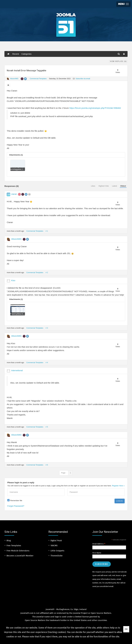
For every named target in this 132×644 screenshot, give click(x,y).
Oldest (123, 186)
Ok (126, 629)
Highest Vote (104, 186)
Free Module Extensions (18, 551)
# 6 (47, 465)
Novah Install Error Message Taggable (26, 70)
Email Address (99, 544)
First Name (97, 553)
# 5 (47, 427)
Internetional (17, 370)
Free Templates (14, 546)
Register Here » (118, 486)
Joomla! (40, 617)
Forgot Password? (16, 506)
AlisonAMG (14, 79)
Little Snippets (57, 551)
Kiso (13, 280)
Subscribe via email (81, 79)
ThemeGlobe (57, 556)
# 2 (47, 273)
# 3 (47, 328)
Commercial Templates (38, 79)
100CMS (54, 546)
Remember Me (16, 501)
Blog (9, 541)
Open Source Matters (101, 613)
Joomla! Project (80, 613)
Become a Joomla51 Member (20, 556)
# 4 (47, 363)
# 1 (47, 231)
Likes (93, 186)
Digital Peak (56, 541)
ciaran (14, 194)
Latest (114, 186)
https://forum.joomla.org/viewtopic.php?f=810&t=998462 (95, 108)
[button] (123, 4)
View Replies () (118, 61)
